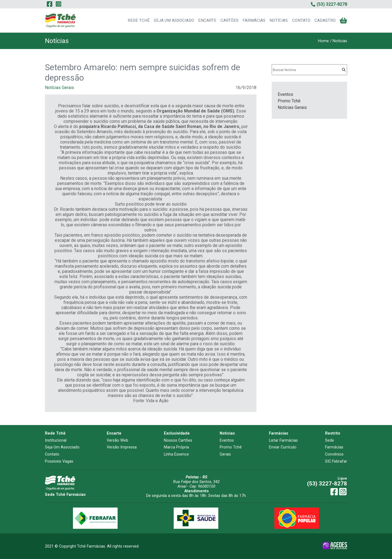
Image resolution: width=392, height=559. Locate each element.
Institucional (56, 440)
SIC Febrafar (336, 461)
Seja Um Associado (62, 447)
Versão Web (117, 440)
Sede (330, 440)
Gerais (225, 454)
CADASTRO (325, 20)
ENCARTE (207, 20)
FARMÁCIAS (254, 20)
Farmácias (334, 447)
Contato (52, 454)
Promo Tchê (289, 101)
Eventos (285, 94)
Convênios (334, 454)
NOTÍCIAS (279, 20)
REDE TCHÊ (139, 20)
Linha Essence (176, 454)
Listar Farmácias (283, 440)
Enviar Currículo (283, 447)
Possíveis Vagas (59, 461)
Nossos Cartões (178, 440)
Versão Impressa (122, 447)
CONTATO (301, 20)
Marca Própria (176, 447)
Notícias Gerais (59, 88)
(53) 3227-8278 (327, 484)
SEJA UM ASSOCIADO (174, 20)
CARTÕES (229, 20)
